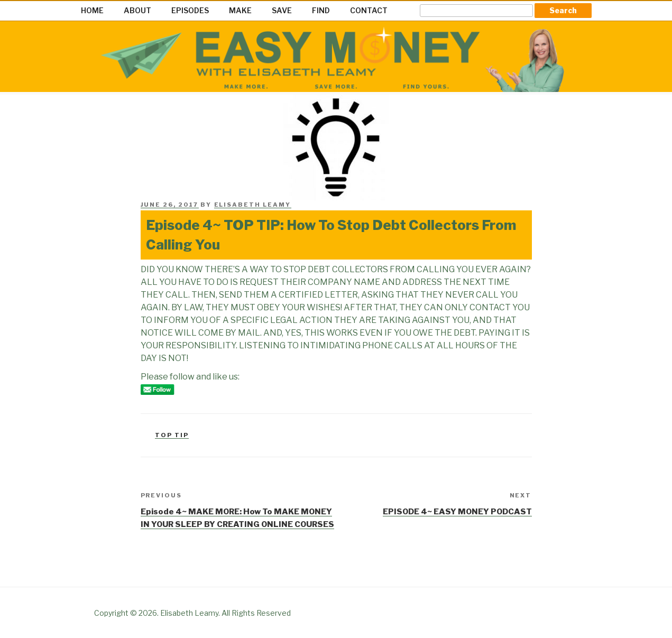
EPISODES (190, 10)
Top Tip (172, 435)
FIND (321, 10)
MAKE (240, 10)
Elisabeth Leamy (253, 205)
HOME (92, 10)
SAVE (282, 10)
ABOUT (137, 10)
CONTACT (369, 10)
